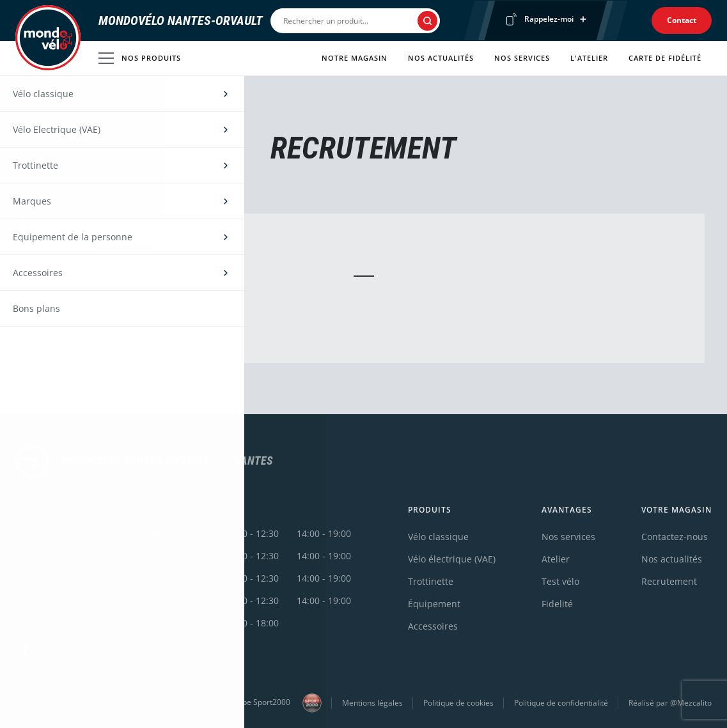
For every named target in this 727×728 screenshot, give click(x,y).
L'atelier (589, 58)
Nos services (522, 58)
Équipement (434, 604)
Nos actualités (441, 58)
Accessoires (433, 626)
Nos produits (140, 58)
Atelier (556, 559)
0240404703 (41, 548)
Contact (682, 20)
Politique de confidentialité (561, 703)
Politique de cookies (458, 703)
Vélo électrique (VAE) (452, 559)
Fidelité (557, 604)
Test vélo (560, 581)
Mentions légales (372, 703)
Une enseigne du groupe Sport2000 (243, 703)
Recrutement (669, 581)
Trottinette (431, 581)
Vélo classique (438, 537)
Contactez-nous (675, 537)
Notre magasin (355, 58)
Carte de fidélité (665, 58)
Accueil (28, 103)
